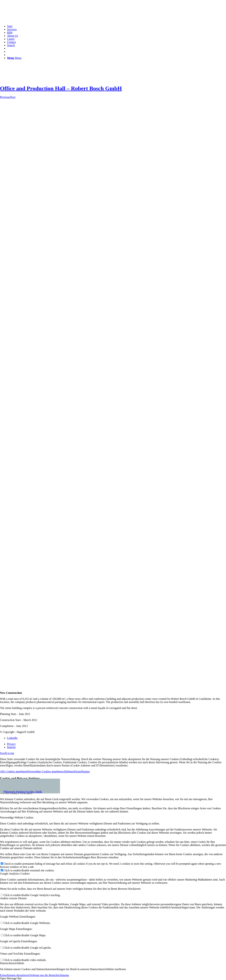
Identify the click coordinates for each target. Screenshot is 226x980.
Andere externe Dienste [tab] (13, 898)
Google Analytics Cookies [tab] (15, 874)
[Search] (11, 45)
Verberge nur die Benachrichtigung (49, 975)
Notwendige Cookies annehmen (45, 771)
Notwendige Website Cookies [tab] (17, 817)
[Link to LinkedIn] (12, 738)
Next (13, 97)
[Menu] (14, 58)
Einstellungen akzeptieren (15, 975)
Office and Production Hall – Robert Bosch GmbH (61, 88)
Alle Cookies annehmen (14, 771)
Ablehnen (69, 771)
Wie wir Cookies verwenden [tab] (16, 793)
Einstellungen (82, 771)
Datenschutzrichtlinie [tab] (12, 963)
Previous (5, 97)
